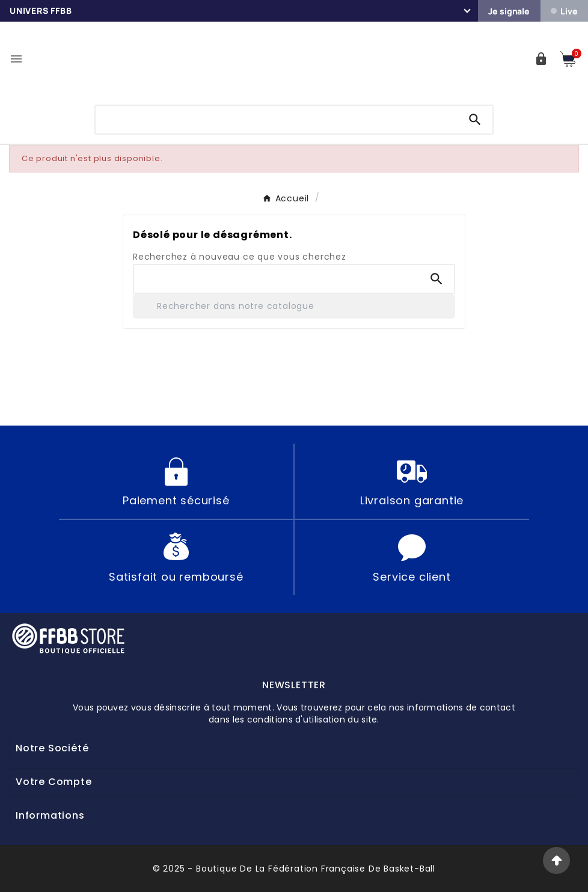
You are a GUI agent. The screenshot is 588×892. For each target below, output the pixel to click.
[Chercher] (277, 118)
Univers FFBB (41, 11)
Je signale (509, 11)
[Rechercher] (294, 306)
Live (564, 11)
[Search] (475, 120)
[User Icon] (541, 59)
